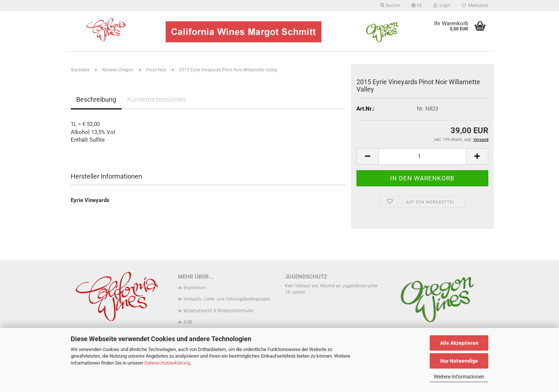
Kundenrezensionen (156, 99)
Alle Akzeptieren (459, 343)
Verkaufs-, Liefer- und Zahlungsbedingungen (227, 299)
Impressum (195, 288)
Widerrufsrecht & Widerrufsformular (219, 311)
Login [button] (442, 5)
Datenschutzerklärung (167, 363)
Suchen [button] (390, 5)
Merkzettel (475, 5)
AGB (188, 322)
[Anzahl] (422, 156)
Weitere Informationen (459, 377)
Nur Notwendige (459, 361)
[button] (417, 5)
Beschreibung (96, 99)
